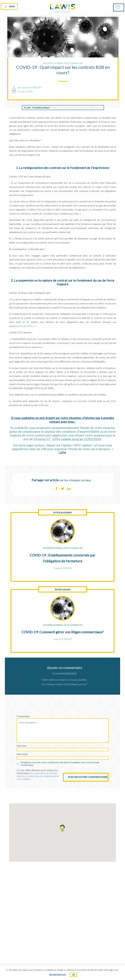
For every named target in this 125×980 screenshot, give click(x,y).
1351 (20, 326)
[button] (62, 829)
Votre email (22, 754)
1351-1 (30, 326)
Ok (73, 975)
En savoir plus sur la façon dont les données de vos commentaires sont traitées (38, 776)
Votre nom (22, 746)
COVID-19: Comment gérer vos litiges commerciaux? (62, 632)
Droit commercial (73, 63)
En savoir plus (58, 975)
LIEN (62, 453)
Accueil (27, 108)
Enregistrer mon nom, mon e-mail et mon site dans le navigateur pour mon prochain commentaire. (60, 764)
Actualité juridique (53, 63)
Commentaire (23, 716)
